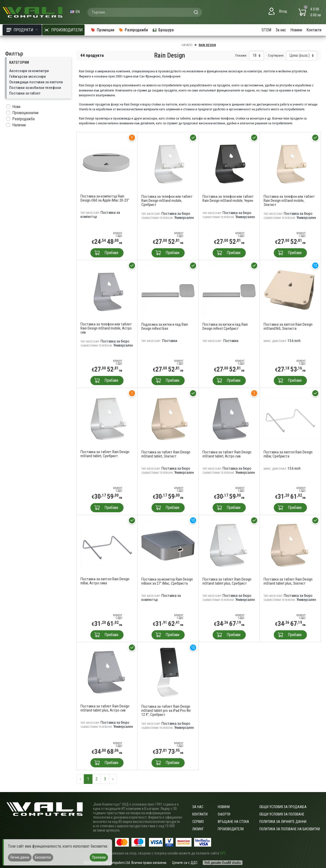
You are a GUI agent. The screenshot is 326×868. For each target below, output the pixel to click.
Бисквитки (43, 857)
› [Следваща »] (113, 779)
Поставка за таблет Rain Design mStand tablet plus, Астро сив (105, 708)
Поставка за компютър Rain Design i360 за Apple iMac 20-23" (105, 198)
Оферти (224, 814)
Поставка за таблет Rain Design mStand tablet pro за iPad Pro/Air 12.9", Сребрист (166, 711)
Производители (231, 829)
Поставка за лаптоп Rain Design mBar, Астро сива (105, 581)
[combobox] (145, 12)
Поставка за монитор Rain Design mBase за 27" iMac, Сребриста (167, 581)
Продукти (22, 30)
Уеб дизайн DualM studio (223, 863)
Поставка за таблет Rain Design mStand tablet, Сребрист (105, 454)
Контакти (314, 30)
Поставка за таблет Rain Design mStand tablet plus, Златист (288, 581)
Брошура (163, 30)
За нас (281, 30)
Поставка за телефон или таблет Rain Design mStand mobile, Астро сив (106, 328)
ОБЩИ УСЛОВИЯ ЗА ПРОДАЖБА (283, 807)
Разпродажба (23, 119)
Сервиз (198, 822)
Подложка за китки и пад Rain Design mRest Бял (165, 326)
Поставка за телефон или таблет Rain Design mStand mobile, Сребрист (167, 201)
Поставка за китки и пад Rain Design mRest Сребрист (225, 326)
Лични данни (20, 857)
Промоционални (25, 113)
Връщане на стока (233, 822)
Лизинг (198, 829)
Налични (19, 125)
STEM (266, 30)
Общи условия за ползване (282, 814)
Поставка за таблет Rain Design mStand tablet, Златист (166, 454)
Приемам (99, 857)
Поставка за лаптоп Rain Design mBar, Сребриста (288, 454)
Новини (296, 30)
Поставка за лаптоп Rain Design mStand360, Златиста (288, 326)
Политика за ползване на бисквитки (290, 829)
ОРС (223, 853)
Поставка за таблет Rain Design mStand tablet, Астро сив (227, 454)
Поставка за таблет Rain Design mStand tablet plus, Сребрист (227, 581)
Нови (16, 107)
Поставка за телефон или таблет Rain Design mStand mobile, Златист (289, 201)
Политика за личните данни (283, 822)
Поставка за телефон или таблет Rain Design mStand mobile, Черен (228, 199)
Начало (187, 45)
